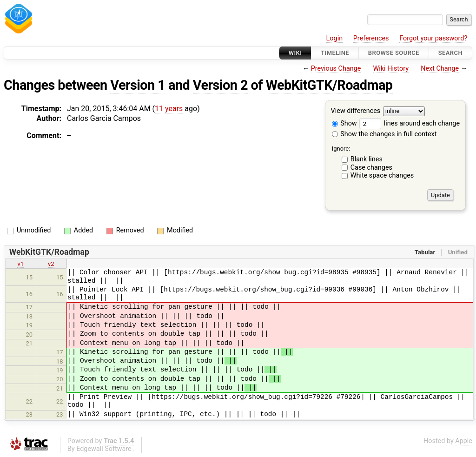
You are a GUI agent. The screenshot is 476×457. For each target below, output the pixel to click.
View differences (356, 111)
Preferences (371, 38)
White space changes (382, 176)
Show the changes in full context (384, 134)
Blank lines (367, 159)
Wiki (295, 53)
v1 (20, 264)
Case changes (371, 168)
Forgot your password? (433, 38)
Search (450, 53)
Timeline (335, 53)
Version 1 (138, 85)
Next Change (440, 69)
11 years (169, 109)
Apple (464, 441)
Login (335, 38)
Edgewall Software (104, 449)
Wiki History (391, 69)
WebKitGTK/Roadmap (329, 85)
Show (344, 123)
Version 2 (220, 85)
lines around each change (410, 123)
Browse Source (394, 53)
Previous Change (336, 69)
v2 (51, 264)
